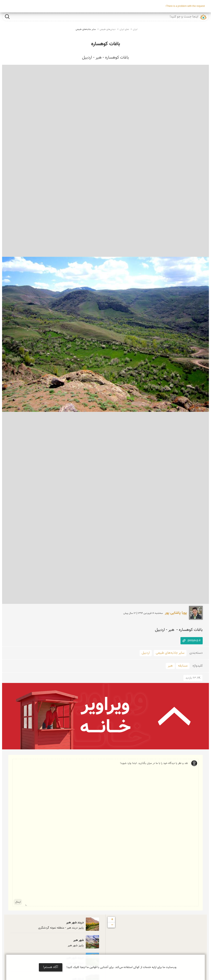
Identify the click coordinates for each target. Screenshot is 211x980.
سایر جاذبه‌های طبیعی (86, 29)
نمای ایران (124, 29)
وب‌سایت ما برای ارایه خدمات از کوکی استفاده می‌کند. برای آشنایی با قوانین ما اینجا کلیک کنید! (121, 967)
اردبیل (146, 653)
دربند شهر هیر (75, 923)
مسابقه (183, 666)
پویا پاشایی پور (176, 613)
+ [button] (112, 919)
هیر (170, 666)
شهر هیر (79, 940)
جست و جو (7, 17)
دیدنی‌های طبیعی (108, 29)
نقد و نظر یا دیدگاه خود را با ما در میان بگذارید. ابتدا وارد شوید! (107, 833)
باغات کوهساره (106, 44)
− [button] (112, 925)
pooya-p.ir (194, 641)
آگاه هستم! (51, 967)
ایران (135, 29)
